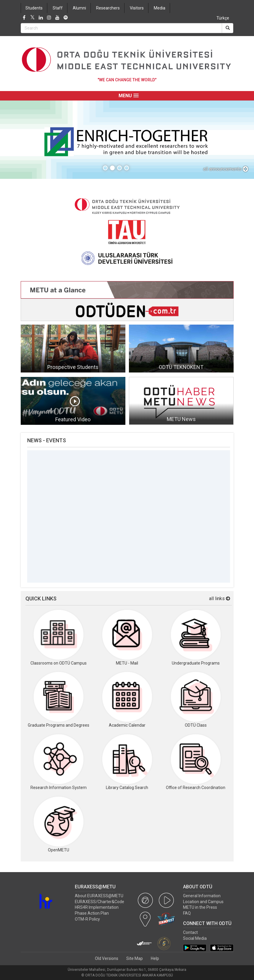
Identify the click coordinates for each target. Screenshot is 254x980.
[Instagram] (49, 18)
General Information (202, 896)
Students (34, 8)
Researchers (108, 8)
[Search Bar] (121, 28)
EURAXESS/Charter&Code (100, 902)
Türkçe (223, 18)
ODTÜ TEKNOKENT (181, 367)
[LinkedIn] (41, 18)
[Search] (228, 28)
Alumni (79, 8)
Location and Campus (203, 902)
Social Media (195, 938)
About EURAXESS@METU (99, 896)
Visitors (137, 8)
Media (160, 8)
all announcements (226, 169)
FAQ (187, 913)
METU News (181, 419)
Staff (58, 8)
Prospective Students (73, 367)
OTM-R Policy (87, 919)
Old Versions (107, 958)
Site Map (135, 958)
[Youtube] (57, 18)
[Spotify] (66, 18)
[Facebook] (24, 18)
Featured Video (73, 419)
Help (155, 958)
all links (220, 598)
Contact (190, 932)
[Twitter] (33, 18)
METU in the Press (200, 907)
